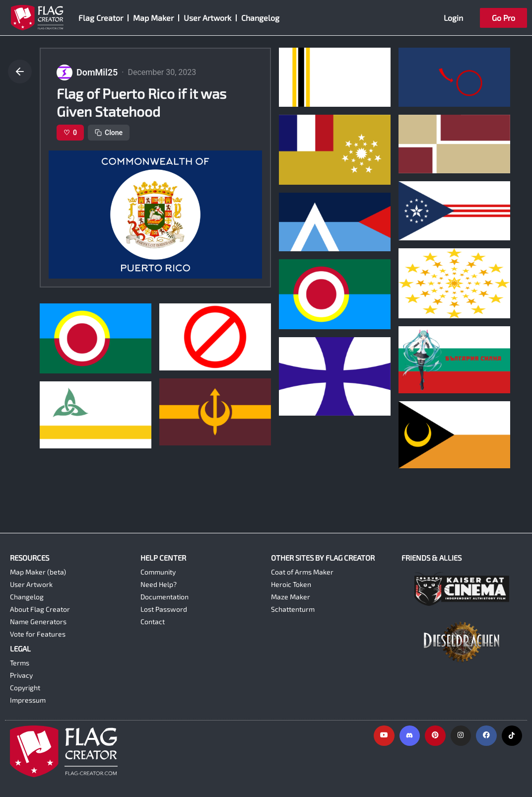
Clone (109, 133)
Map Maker (153, 18)
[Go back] (20, 72)
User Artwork (207, 18)
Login (453, 18)
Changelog (260, 18)
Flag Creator (101, 18)
